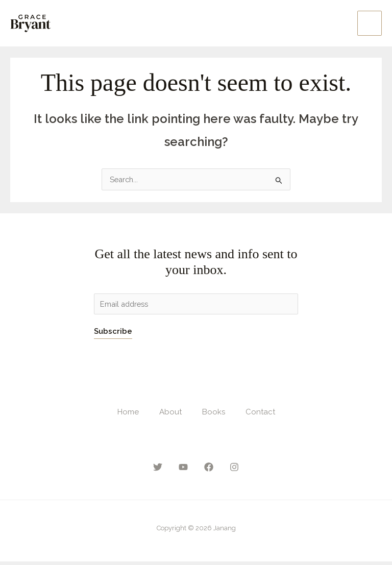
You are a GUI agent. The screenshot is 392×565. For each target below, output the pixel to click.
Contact (260, 415)
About (170, 415)
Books (214, 415)
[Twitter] (158, 471)
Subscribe (113, 334)
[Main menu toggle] (370, 24)
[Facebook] (209, 471)
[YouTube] (183, 471)
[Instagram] (234, 471)
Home (128, 415)
